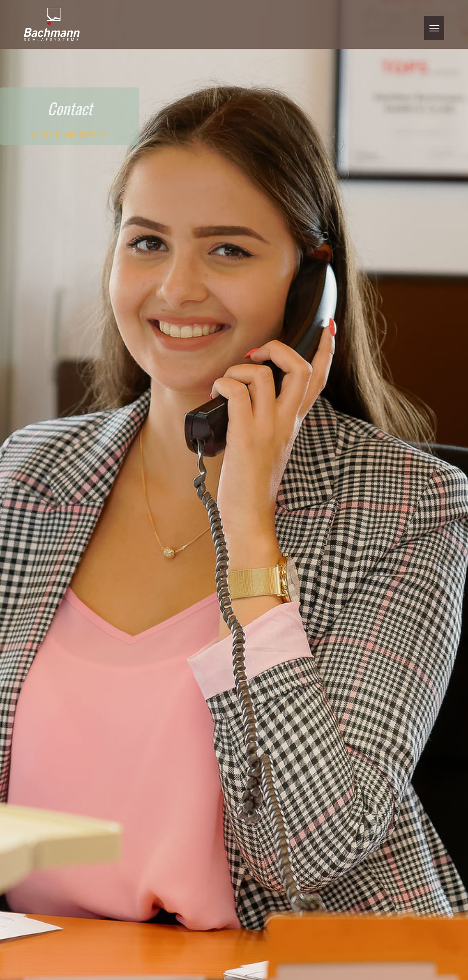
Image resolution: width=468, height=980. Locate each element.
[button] (434, 28)
